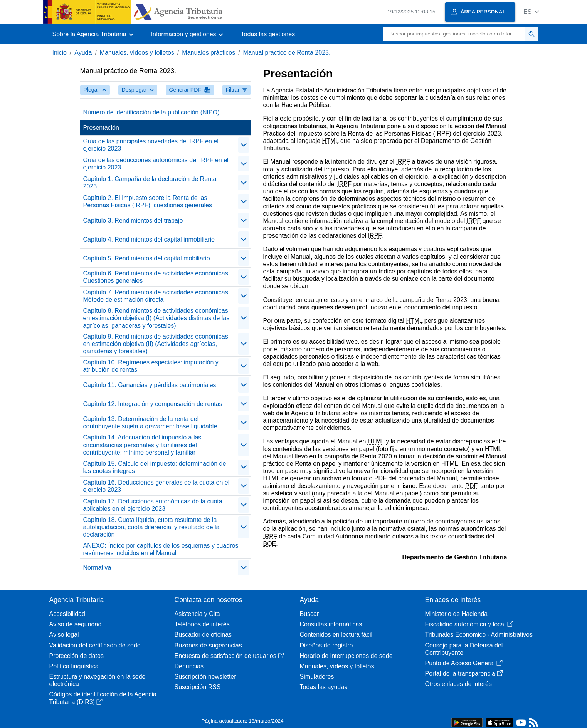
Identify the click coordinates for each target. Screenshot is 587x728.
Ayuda (83, 53)
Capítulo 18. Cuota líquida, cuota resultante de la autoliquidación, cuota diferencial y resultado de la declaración (151, 527)
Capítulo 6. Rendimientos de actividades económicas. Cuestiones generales (157, 277)
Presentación (101, 128)
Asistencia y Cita (197, 614)
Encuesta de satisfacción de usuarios (229, 656)
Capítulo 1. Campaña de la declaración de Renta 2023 (150, 183)
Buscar (309, 614)
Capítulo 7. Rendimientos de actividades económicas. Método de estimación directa (157, 296)
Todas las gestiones (268, 34)
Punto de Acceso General (464, 663)
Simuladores (317, 677)
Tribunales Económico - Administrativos (479, 635)
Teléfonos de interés (202, 624)
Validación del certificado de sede (95, 645)
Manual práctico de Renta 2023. (287, 53)
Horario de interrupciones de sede (346, 656)
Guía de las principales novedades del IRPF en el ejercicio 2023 (151, 145)
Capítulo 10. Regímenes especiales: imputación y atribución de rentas (151, 366)
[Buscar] (454, 34)
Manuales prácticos (209, 53)
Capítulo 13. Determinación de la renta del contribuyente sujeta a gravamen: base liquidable (150, 423)
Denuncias (189, 666)
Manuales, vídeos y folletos (137, 53)
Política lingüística (74, 666)
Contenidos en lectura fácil (336, 635)
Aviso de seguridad (76, 624)
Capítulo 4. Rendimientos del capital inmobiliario (149, 239)
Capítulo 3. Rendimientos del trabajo (133, 221)
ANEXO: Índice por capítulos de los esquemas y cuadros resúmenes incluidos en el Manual (161, 549)
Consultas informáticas (331, 624)
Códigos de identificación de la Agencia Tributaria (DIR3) (103, 698)
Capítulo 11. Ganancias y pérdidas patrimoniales (150, 385)
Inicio (60, 53)
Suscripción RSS (198, 687)
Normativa (97, 568)
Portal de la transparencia (464, 673)
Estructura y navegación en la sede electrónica (98, 680)
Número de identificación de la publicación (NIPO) (151, 112)
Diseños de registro (326, 645)
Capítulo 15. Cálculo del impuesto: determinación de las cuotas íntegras (155, 467)
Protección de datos (77, 656)
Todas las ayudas (324, 687)
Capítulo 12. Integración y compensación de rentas (153, 404)
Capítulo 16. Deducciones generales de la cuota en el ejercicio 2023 (156, 486)
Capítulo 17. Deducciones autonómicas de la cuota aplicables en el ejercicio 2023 (153, 505)
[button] (531, 12)
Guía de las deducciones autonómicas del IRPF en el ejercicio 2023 (156, 164)
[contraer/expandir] (244, 145)
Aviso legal (64, 635)
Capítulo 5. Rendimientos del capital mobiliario (147, 258)
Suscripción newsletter (205, 677)
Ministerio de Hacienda (457, 614)
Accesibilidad (67, 614)
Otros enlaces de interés (458, 684)
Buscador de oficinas (203, 635)
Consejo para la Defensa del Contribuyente (464, 649)
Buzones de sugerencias (208, 645)
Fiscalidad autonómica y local (469, 624)
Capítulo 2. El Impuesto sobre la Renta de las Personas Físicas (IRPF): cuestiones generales (148, 201)
